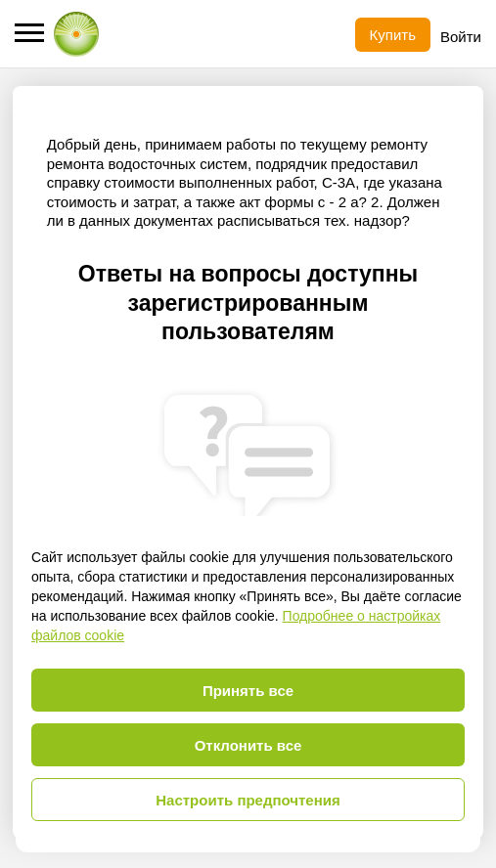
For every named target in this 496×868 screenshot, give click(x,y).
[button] (29, 33)
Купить (393, 35)
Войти (461, 37)
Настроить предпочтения (248, 800)
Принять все (248, 691)
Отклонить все (248, 745)
